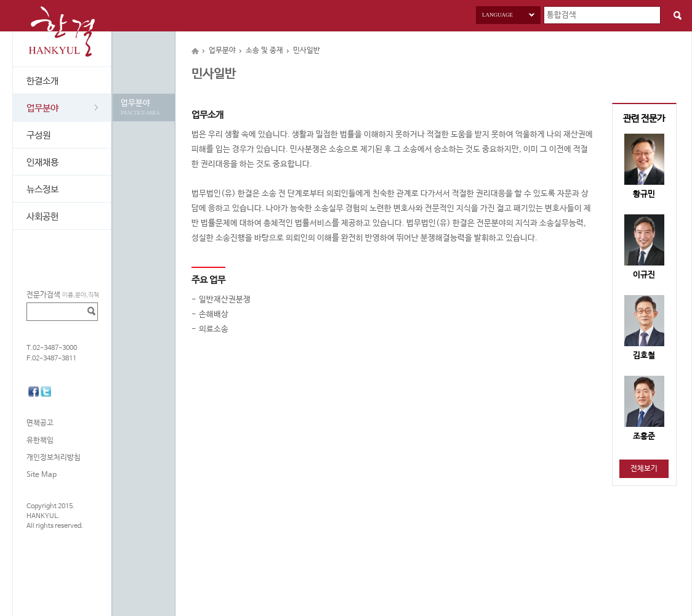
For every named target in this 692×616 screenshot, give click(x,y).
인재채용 (42, 162)
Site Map (42, 475)
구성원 (38, 135)
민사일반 (307, 51)
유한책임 (40, 440)
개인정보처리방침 (54, 458)
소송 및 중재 (264, 51)
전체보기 (644, 469)
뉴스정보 (42, 189)
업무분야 (62, 108)
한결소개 (42, 81)
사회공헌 (42, 217)
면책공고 (40, 423)
